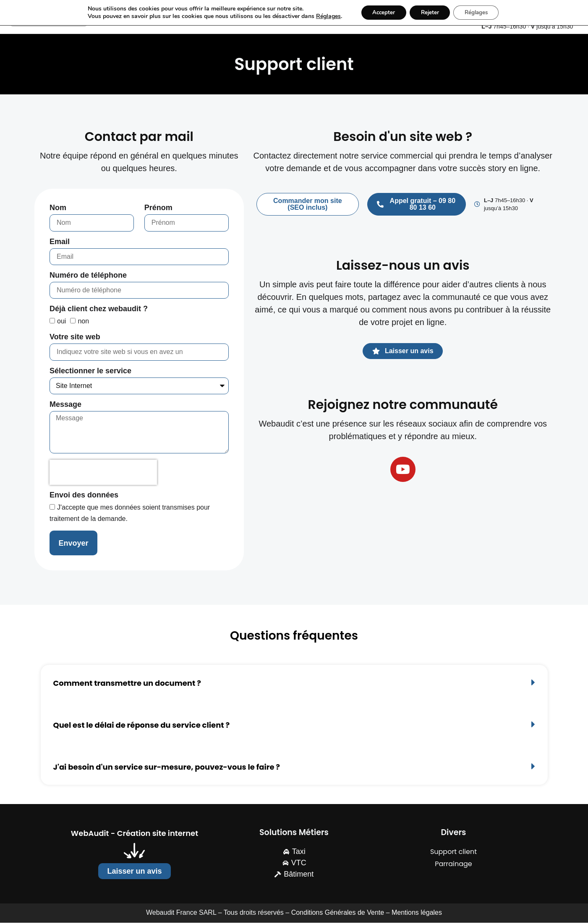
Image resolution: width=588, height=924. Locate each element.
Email (60, 243)
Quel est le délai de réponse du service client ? (142, 726)
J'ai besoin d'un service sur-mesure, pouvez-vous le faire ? (167, 769)
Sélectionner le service (90, 372)
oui (61, 323)
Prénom (158, 210)
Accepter (380, 13)
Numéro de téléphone (88, 277)
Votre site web (75, 339)
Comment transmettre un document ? (127, 684)
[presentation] (103, 474)
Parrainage (453, 865)
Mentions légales (417, 914)
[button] (294, 684)
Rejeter (430, 13)
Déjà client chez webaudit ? (99, 311)
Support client (453, 853)
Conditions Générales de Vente (338, 914)
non (83, 323)
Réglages (322, 17)
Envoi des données (84, 497)
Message (65, 406)
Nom (58, 210)
